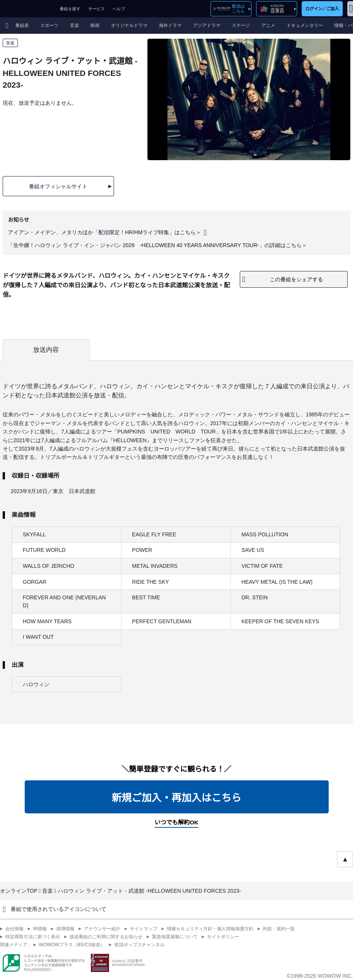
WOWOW (28, 9)
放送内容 (46, 350)
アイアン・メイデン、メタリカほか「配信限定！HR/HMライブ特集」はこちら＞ (104, 232)
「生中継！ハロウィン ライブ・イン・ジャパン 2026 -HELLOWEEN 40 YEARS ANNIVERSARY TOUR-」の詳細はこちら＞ (158, 245)
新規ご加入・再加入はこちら (176, 798)
